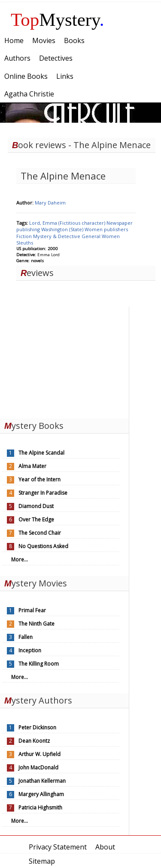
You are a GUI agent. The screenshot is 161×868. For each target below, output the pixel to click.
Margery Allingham (41, 794)
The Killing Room (39, 664)
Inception (30, 650)
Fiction (25, 236)
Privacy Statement (58, 847)
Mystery (58, 20)
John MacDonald (38, 767)
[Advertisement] (64, 360)
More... (20, 560)
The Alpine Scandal (41, 453)
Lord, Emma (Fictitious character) (68, 223)
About (105, 847)
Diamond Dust (36, 506)
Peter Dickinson (37, 727)
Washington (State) (63, 229)
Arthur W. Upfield (39, 754)
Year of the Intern (39, 479)
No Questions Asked (43, 546)
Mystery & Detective (57, 236)
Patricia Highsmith (40, 808)
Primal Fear (32, 610)
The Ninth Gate (36, 624)
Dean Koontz (34, 741)
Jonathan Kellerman (42, 781)
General (92, 236)
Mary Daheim (50, 203)
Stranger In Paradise (43, 493)
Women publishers (106, 229)
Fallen (26, 637)
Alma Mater (32, 466)
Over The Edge (36, 519)
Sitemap (42, 861)
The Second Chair (40, 533)
